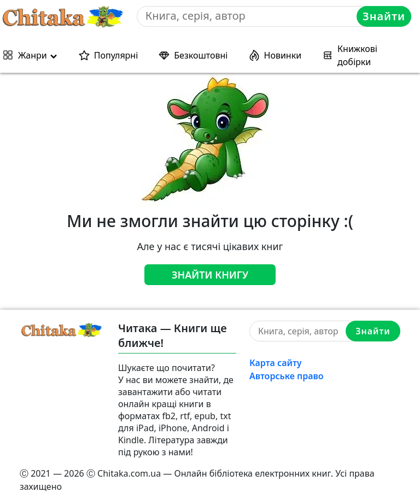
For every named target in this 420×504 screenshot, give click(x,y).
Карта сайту (276, 363)
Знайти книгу (210, 275)
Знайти (384, 16)
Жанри (33, 55)
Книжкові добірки (357, 55)
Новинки (283, 55)
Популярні (116, 55)
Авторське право (287, 376)
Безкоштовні (201, 55)
